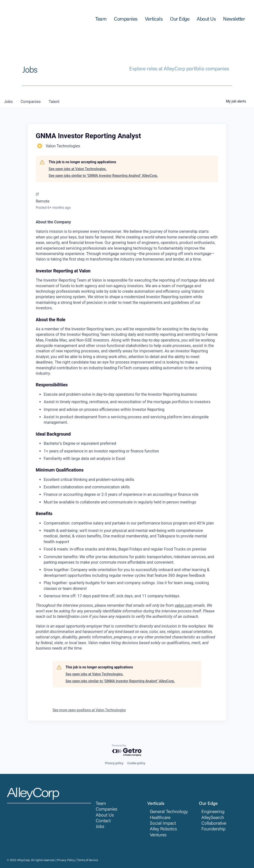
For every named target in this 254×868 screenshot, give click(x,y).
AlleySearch (213, 818)
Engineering (213, 812)
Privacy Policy (66, 860)
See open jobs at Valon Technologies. (78, 169)
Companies (107, 810)
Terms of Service (88, 860)
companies (31, 102)
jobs (8, 102)
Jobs (100, 827)
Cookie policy (136, 763)
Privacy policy (114, 763)
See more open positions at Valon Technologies (89, 710)
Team (101, 804)
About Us (105, 815)
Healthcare (160, 818)
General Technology (169, 812)
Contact (103, 821)
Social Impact (163, 824)
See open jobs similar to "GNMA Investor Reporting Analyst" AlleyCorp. (103, 176)
